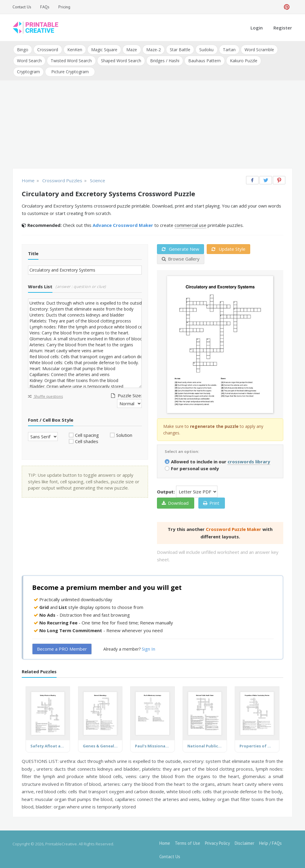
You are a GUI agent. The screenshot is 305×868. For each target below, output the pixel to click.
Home (165, 842)
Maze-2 (153, 49)
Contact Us (22, 7)
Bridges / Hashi (164, 60)
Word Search (29, 60)
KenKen (74, 49)
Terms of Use (187, 842)
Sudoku (206, 49)
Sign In (148, 648)
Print (211, 502)
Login (257, 28)
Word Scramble (258, 49)
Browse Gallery (181, 258)
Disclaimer (245, 842)
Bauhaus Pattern (204, 60)
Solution (124, 434)
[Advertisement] (152, 124)
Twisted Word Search (71, 60)
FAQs (45, 7)
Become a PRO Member (62, 648)
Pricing (64, 7)
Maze (131, 49)
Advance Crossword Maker (123, 224)
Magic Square (104, 49)
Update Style (228, 248)
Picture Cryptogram (70, 71)
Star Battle (179, 49)
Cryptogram (28, 71)
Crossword (48, 49)
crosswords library (249, 460)
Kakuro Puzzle (243, 60)
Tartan (228, 49)
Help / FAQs (270, 842)
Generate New (180, 248)
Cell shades (87, 440)
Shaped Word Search (121, 60)
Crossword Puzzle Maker (234, 528)
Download (175, 502)
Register (283, 28)
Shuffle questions (45, 395)
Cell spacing (87, 434)
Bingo (23, 49)
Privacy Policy (217, 842)
